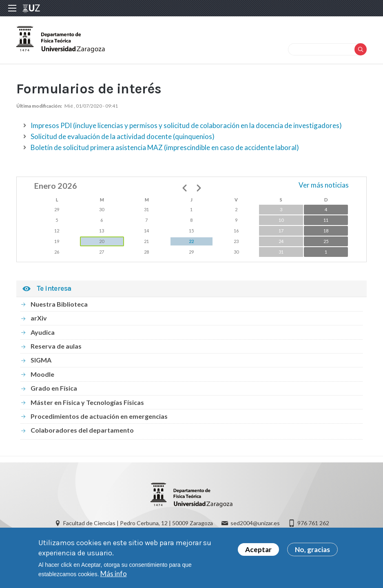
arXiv (39, 318)
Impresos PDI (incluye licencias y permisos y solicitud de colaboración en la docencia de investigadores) (186, 125)
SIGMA (41, 360)
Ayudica (43, 332)
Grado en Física (54, 388)
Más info (114, 576)
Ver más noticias (324, 185)
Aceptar (258, 552)
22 (191, 241)
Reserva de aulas (56, 346)
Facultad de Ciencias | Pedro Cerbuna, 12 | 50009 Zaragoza (138, 523)
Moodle (42, 374)
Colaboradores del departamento (82, 430)
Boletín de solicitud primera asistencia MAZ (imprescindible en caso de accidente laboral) (165, 147)
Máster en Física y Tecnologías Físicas (87, 402)
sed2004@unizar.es (255, 523)
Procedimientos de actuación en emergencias (99, 416)
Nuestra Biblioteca (59, 304)
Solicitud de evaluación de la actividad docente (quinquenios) (123, 136)
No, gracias (312, 552)
